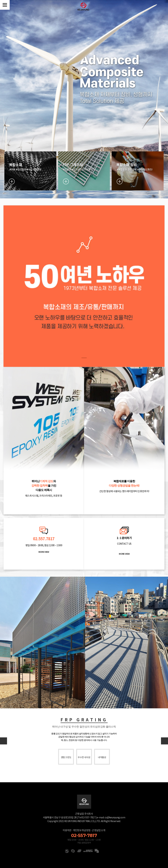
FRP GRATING (84, 720)
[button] (164, 741)
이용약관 (67, 830)
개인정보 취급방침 (82, 830)
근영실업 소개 (98, 830)
